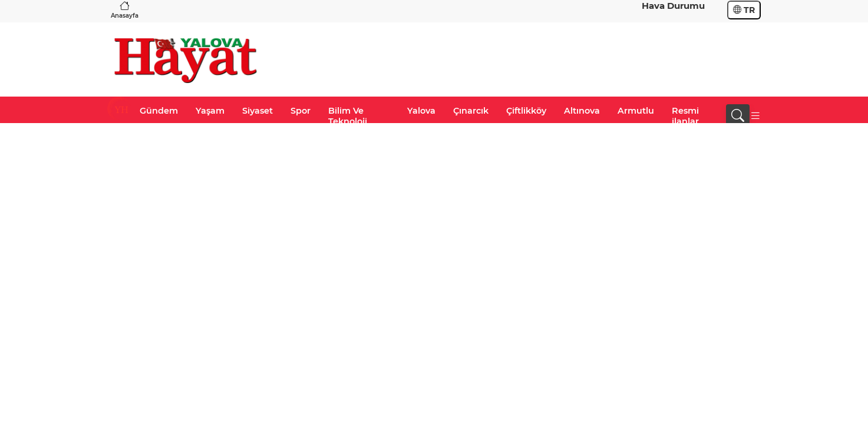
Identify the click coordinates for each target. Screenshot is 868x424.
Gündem (159, 111)
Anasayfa (125, 10)
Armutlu (636, 111)
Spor (301, 111)
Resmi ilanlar (685, 116)
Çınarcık (471, 111)
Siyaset (258, 111)
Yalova (421, 111)
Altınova (582, 111)
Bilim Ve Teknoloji (348, 116)
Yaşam (210, 111)
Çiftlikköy (526, 111)
